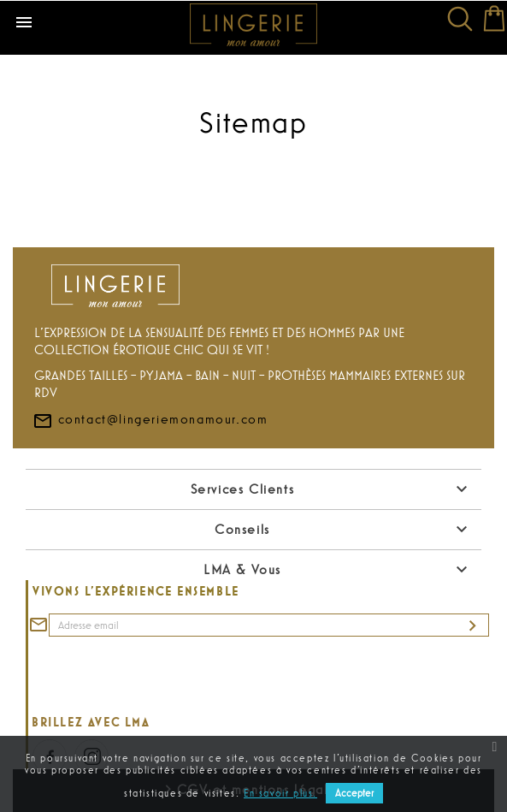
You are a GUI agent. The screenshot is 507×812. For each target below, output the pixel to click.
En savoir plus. (280, 793)
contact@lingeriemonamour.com (150, 418)
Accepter (354, 793)
